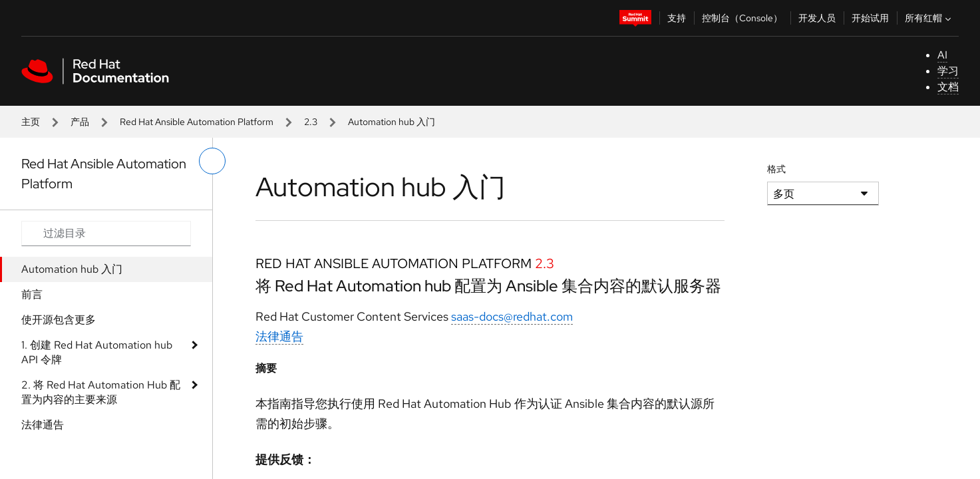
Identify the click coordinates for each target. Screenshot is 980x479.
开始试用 (870, 18)
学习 (948, 71)
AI (942, 55)
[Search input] (106, 234)
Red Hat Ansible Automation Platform (197, 122)
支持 (677, 18)
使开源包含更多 (59, 320)
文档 (948, 87)
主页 (31, 122)
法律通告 (43, 425)
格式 (776, 169)
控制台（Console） (742, 18)
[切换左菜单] (212, 161)
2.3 (311, 122)
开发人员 (817, 18)
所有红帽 (929, 18)
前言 (32, 294)
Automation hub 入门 (72, 269)
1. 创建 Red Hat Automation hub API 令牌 (97, 352)
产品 (80, 122)
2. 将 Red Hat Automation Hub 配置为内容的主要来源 (101, 392)
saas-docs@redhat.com (512, 316)
